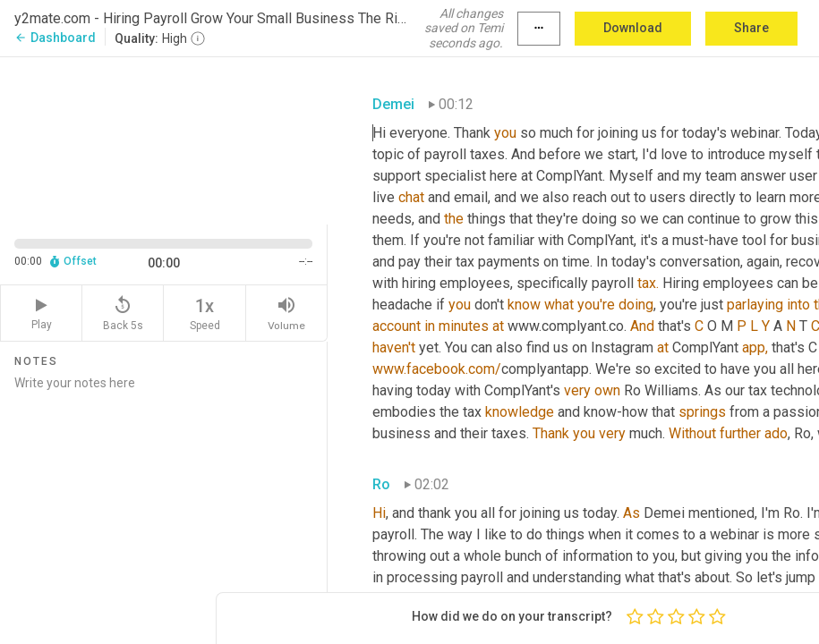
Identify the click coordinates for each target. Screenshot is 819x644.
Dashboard (55, 38)
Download (633, 28)
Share (751, 28)
